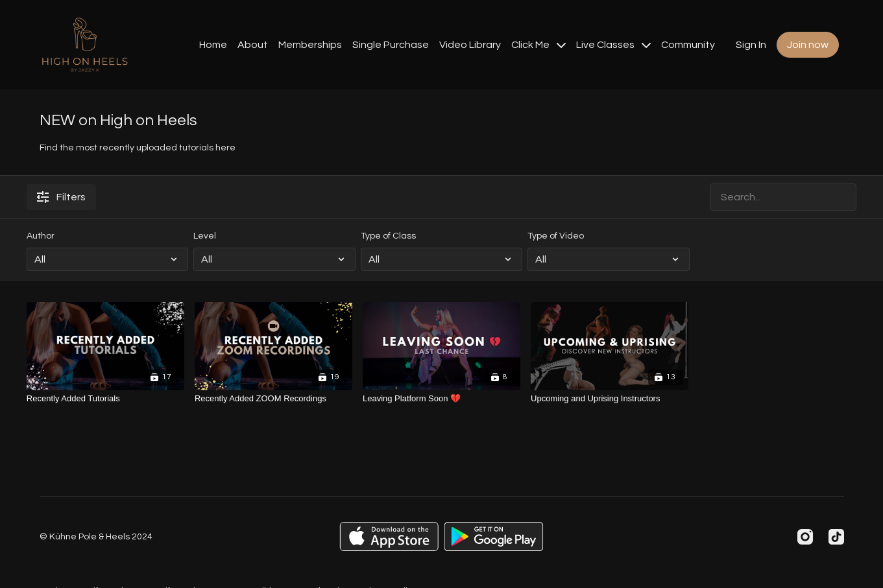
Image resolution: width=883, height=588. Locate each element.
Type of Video (556, 236)
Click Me (538, 45)
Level (205, 236)
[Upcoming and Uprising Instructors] (610, 399)
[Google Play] (494, 536)
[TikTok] (836, 537)
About (253, 45)
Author (41, 236)
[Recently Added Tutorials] (105, 399)
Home (213, 45)
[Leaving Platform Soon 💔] (441, 399)
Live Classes (613, 45)
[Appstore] (389, 536)
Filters (61, 197)
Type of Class (388, 236)
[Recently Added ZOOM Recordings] (273, 399)
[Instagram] (805, 537)
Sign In (751, 45)
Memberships (310, 45)
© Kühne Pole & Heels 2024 (96, 537)
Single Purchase (391, 45)
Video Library (470, 45)
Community (688, 45)
